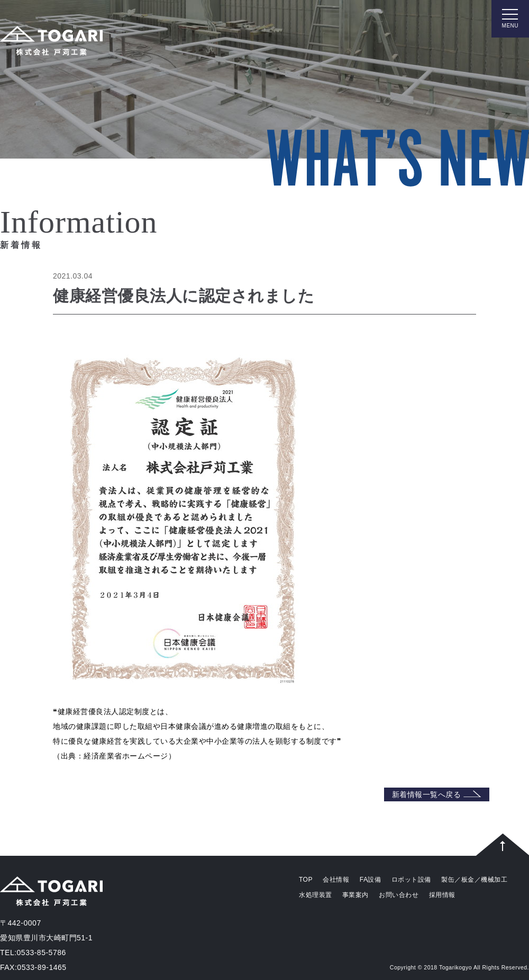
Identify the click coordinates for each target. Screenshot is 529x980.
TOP (306, 880)
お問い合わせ (399, 895)
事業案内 (355, 895)
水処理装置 (316, 895)
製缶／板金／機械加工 (474, 880)
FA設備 (371, 880)
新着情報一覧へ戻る (437, 794)
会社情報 (336, 880)
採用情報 (442, 895)
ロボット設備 (411, 880)
